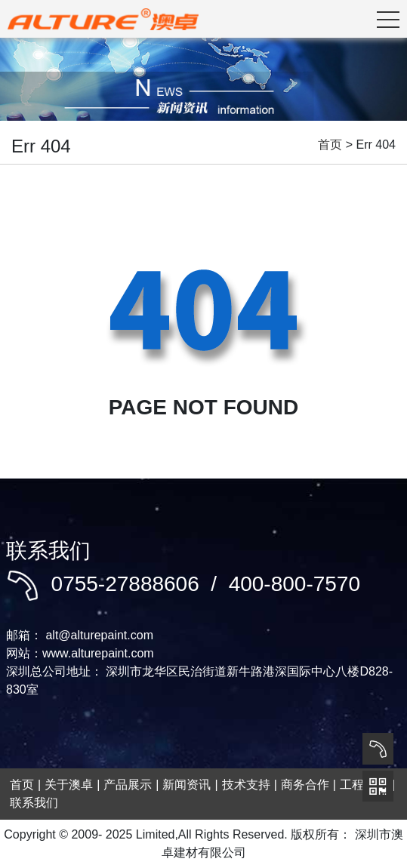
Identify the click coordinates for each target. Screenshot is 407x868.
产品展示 (128, 785)
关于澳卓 (69, 785)
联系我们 (34, 803)
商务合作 (305, 785)
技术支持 (246, 785)
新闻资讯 (187, 785)
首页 (330, 145)
